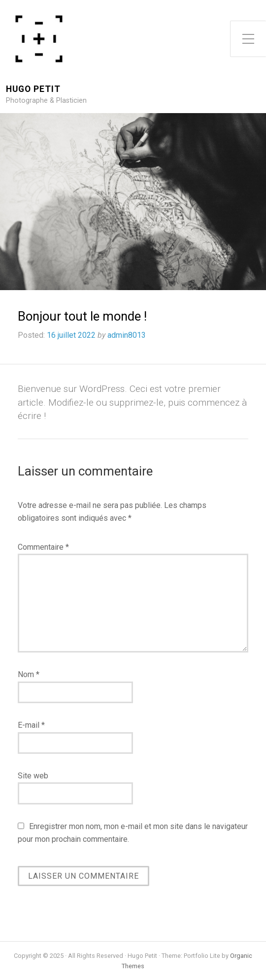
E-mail (31, 725)
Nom (29, 674)
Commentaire (43, 547)
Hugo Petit (33, 89)
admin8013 (127, 335)
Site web (33, 776)
